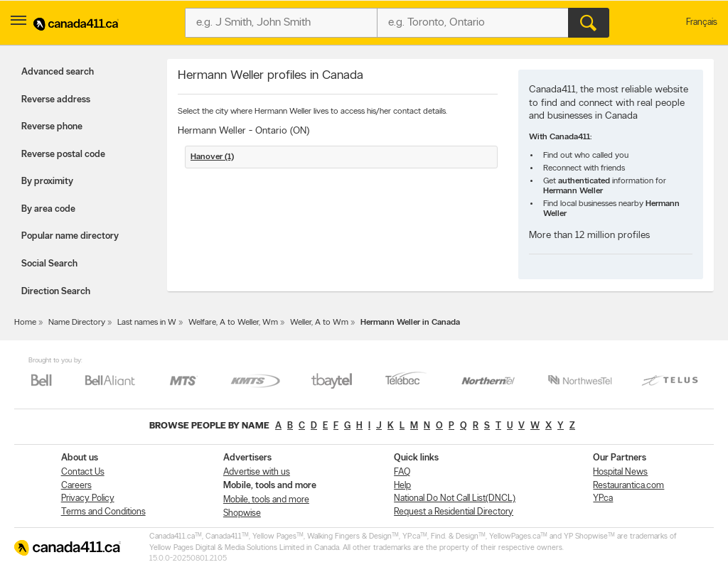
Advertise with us (257, 472)
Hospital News (620, 472)
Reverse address (56, 100)
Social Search (49, 264)
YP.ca (603, 498)
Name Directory (77, 323)
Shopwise (242, 513)
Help (402, 486)
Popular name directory (70, 236)
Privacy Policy (88, 498)
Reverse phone (52, 127)
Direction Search (56, 292)
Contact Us (83, 472)
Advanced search (58, 72)
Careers (76, 486)
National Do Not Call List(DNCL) (455, 498)
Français (702, 22)
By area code (48, 209)
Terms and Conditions (103, 512)
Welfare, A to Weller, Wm (233, 323)
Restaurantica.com (628, 486)
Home (25, 323)
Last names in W (147, 323)
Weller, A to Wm (319, 323)
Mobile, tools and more (266, 500)
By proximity (47, 182)
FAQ (402, 472)
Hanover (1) (212, 157)
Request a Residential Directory (454, 512)
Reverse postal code (63, 155)
